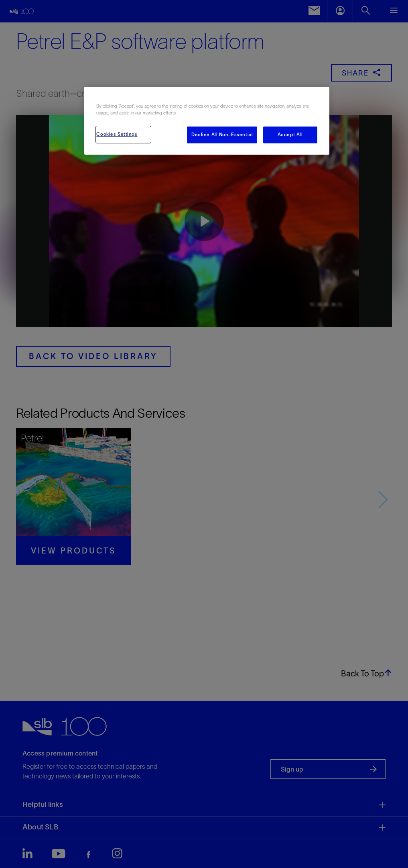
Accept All (290, 135)
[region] (207, 121)
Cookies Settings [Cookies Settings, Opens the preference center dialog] (117, 134)
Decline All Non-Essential (222, 135)
